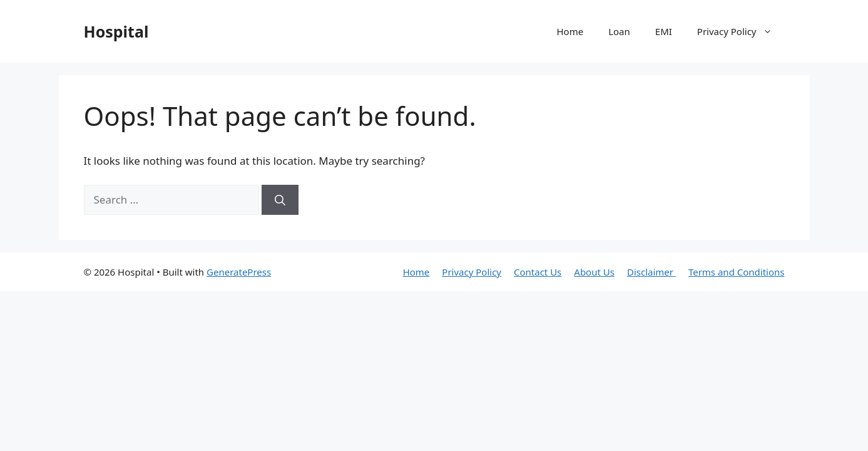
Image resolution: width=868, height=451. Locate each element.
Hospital (116, 31)
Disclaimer (651, 272)
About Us (594, 272)
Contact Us (538, 272)
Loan (619, 31)
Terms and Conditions (737, 272)
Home (570, 31)
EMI (664, 31)
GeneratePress (239, 272)
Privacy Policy (741, 31)
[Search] (280, 200)
